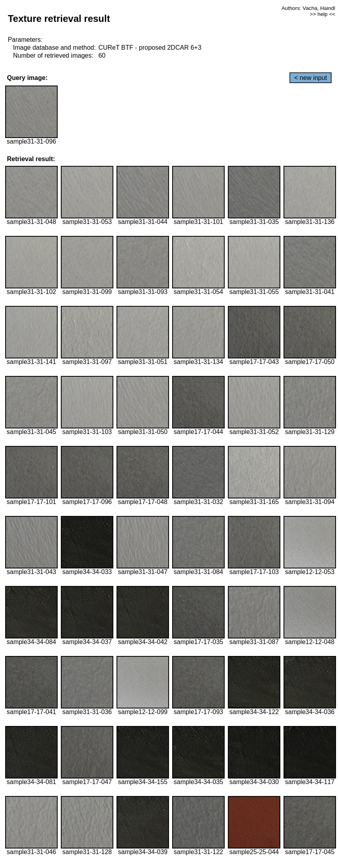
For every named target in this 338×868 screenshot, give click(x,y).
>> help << (322, 14)
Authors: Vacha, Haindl (308, 8)
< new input (311, 78)
